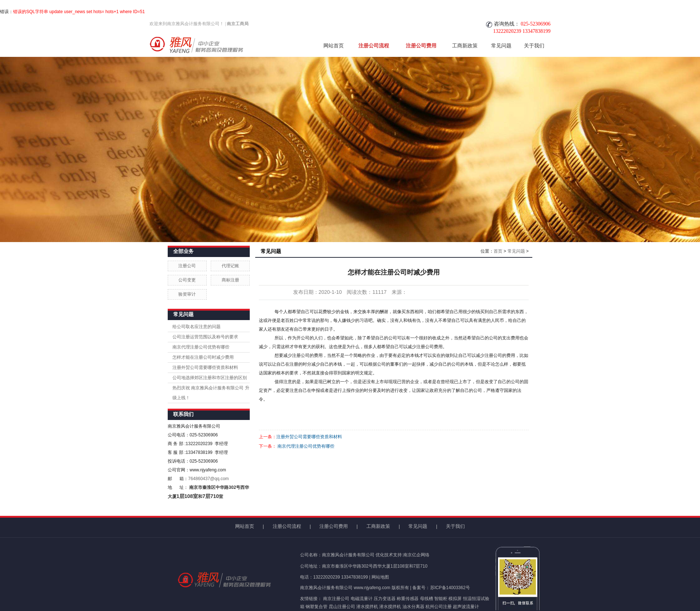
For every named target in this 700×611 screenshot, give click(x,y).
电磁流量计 (362, 599)
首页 (498, 251)
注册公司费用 (421, 46)
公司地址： (311, 566)
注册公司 (187, 266)
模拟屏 (455, 599)
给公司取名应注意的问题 (197, 327)
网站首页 (334, 46)
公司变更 (187, 280)
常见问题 (501, 46)
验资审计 (187, 294)
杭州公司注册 (439, 607)
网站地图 (380, 577)
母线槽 (427, 599)
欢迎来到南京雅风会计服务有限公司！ (187, 24)
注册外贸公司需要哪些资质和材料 (205, 367)
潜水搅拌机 (367, 607)
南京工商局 (238, 24)
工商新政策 (465, 46)
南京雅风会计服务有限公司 (326, 588)
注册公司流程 (374, 46)
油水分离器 (413, 607)
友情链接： (311, 599)
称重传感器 (408, 599)
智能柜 (441, 599)
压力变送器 (385, 599)
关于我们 (534, 46)
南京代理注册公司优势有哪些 (201, 347)
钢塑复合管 (316, 607)
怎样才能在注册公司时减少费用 (203, 357)
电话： (307, 577)
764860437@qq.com (209, 479)
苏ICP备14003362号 (450, 588)
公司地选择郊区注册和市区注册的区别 (210, 378)
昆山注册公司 (342, 607)
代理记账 (230, 266)
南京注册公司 (336, 599)
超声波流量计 (466, 607)
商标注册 (230, 280)
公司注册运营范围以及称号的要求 (205, 337)
